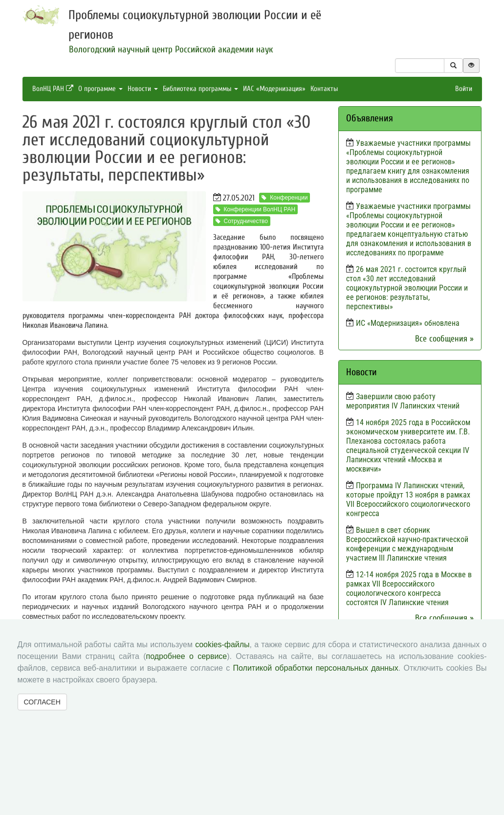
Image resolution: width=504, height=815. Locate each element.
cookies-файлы (222, 645)
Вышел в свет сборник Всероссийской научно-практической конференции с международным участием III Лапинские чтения (407, 544)
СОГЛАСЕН (42, 702)
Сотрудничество (242, 221)
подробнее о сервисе (187, 656)
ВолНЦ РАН (53, 89)
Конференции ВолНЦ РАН (256, 209)
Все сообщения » (444, 339)
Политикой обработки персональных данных (316, 668)
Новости (143, 89)
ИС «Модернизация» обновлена (408, 323)
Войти (464, 89)
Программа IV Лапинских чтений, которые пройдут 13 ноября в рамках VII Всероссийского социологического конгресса (408, 499)
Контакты (324, 89)
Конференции (285, 198)
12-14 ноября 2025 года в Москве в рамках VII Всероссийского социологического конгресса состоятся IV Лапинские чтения (409, 589)
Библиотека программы (200, 89)
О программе (100, 89)
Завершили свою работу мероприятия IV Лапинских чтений (403, 401)
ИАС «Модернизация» (274, 89)
